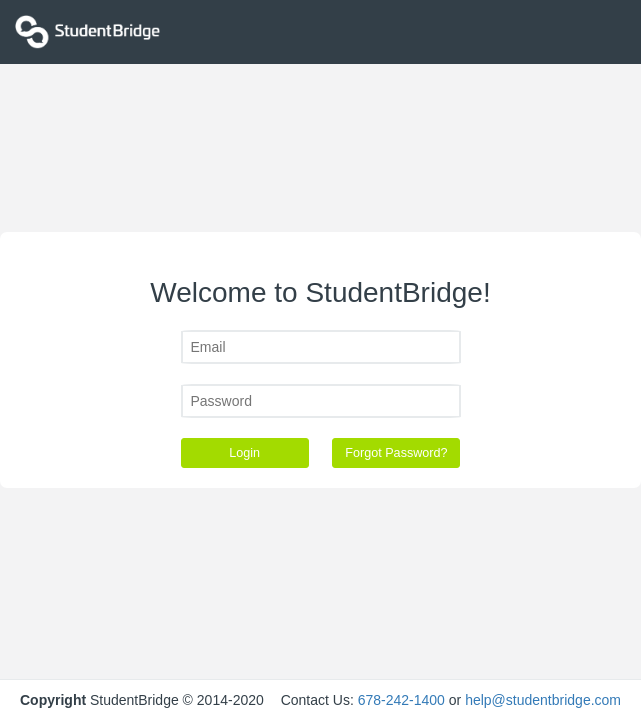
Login (244, 453)
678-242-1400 (401, 700)
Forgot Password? (396, 453)
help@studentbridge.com (543, 700)
